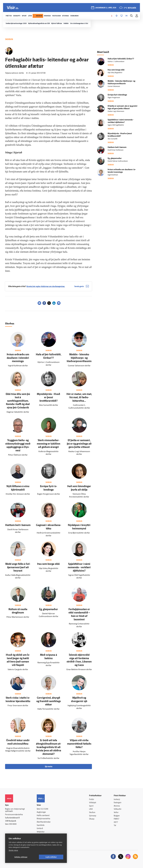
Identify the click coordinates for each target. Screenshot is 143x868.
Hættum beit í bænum (18, 525)
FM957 (116, 819)
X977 (116, 822)
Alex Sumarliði (112, 139)
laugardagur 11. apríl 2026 (106, 8)
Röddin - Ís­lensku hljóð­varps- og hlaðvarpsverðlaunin (79, 358)
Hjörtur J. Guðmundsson (116, 62)
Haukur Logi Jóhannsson (116, 111)
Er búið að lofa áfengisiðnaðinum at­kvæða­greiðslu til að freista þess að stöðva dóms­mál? (48, 747)
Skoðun (92, 813)
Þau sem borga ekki (48, 564)
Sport (91, 806)
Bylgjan (117, 816)
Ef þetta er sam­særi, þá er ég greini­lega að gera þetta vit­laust (79, 444)
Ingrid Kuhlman (113, 175)
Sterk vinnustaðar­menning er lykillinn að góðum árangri (49, 444)
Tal (115, 826)
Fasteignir (118, 803)
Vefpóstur (41, 832)
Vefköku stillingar (21, 857)
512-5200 (44, 809)
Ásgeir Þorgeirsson (114, 98)
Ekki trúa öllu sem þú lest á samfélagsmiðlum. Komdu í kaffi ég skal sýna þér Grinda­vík (18, 401)
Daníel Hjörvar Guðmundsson (118, 161)
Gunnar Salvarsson (114, 86)
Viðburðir (118, 809)
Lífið (91, 809)
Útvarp (92, 819)
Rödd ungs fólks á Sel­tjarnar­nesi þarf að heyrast (18, 568)
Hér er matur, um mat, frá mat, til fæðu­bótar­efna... (79, 398)
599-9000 (13, 824)
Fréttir (92, 800)
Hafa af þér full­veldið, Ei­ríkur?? (121, 59)
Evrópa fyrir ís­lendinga (117, 95)
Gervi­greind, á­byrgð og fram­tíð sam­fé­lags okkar (49, 701)
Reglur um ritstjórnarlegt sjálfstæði (15, 810)
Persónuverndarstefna (14, 815)
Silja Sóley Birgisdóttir (115, 73)
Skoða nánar (13, 850)
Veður (116, 813)
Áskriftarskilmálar (44, 822)
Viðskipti (93, 803)
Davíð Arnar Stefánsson (116, 150)
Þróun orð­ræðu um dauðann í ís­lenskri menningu (18, 358)
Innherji (117, 800)
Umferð (40, 829)
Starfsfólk (41, 825)
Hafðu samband (43, 816)
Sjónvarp (93, 816)
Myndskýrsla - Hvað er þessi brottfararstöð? (48, 398)
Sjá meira (49, 767)
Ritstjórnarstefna (43, 819)
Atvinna (117, 806)
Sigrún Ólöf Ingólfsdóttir (116, 125)
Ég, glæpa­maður (48, 609)
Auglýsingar (41, 812)
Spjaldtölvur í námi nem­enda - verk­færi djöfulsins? (79, 568)
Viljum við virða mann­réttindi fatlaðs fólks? (79, 744)
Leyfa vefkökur (51, 857)
